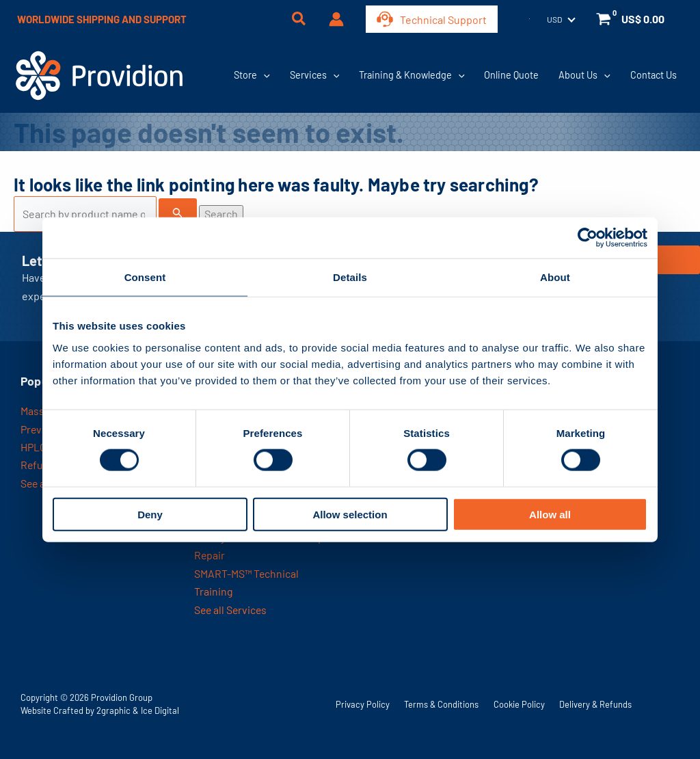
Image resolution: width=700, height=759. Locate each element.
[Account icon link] (336, 19)
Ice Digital (160, 710)
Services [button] (315, 75)
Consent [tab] (145, 277)
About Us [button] (584, 75)
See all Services (232, 610)
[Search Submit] (178, 212)
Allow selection (350, 514)
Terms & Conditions (441, 704)
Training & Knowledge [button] (412, 75)
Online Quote (511, 75)
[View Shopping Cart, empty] (632, 19)
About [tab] (555, 277)
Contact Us (654, 75)
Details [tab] (350, 277)
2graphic (113, 710)
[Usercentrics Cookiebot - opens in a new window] (588, 238)
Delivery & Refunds (595, 704)
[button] (299, 20)
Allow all (550, 514)
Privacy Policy (363, 704)
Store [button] (252, 75)
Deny (150, 514)
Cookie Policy (519, 704)
